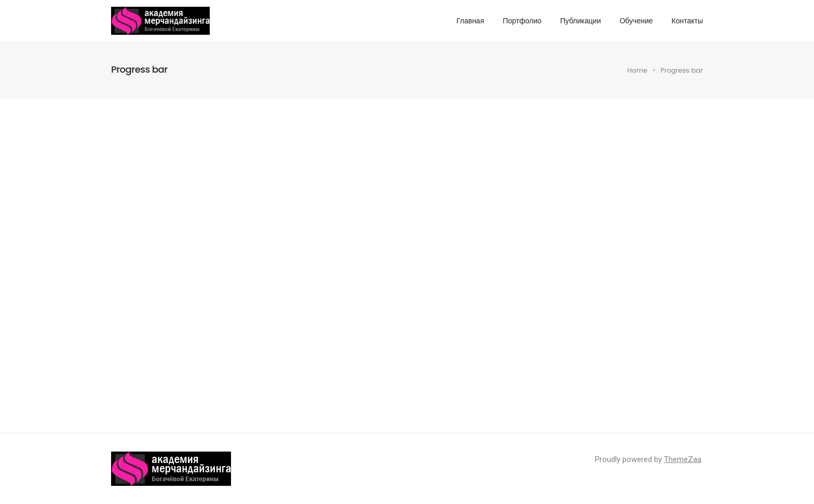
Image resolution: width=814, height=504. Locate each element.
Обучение (636, 21)
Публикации (580, 21)
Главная (470, 21)
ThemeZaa (683, 459)
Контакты (687, 21)
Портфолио (522, 21)
